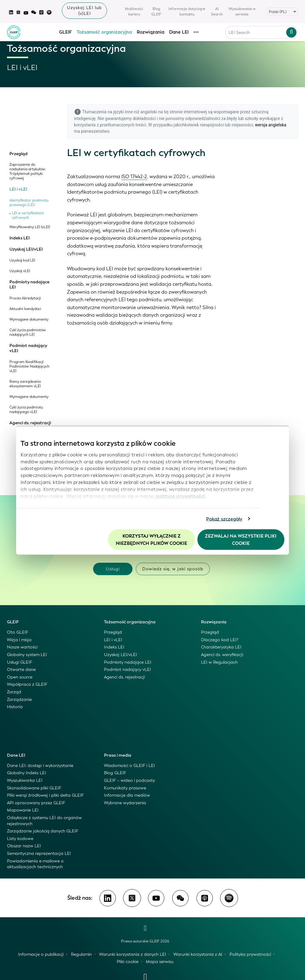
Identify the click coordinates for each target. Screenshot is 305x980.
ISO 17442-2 (134, 177)
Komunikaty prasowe (125, 788)
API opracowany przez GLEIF (36, 803)
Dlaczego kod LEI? (220, 640)
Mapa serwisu (160, 962)
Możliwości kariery (134, 12)
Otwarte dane (21, 670)
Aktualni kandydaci (25, 309)
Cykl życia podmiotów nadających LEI (28, 332)
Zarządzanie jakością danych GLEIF (43, 831)
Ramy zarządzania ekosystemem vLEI (25, 384)
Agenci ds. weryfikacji (222, 655)
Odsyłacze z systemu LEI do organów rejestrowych (44, 821)
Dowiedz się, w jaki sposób (173, 569)
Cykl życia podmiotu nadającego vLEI (26, 410)
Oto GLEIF (18, 632)
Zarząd (14, 692)
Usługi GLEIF (20, 662)
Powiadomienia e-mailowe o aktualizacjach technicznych (35, 864)
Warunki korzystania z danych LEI (133, 954)
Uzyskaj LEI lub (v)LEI (84, 11)
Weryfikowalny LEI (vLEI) (30, 227)
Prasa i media (118, 755)
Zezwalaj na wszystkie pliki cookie (241, 540)
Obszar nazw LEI (24, 846)
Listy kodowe (20, 839)
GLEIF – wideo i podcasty (129, 780)
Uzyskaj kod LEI (22, 260)
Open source (20, 677)
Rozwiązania (151, 32)
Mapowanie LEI (23, 810)
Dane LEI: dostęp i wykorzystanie (40, 766)
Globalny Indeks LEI (27, 773)
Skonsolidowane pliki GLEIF (34, 788)
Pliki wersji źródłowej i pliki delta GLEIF (45, 795)
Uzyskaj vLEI (20, 271)
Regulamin (81, 954)
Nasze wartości (22, 647)
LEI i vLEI (18, 189)
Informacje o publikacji (41, 954)
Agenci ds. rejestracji (30, 423)
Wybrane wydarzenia (125, 803)
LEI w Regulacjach (219, 662)
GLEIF (65, 32)
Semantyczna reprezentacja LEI (39, 853)
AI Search (217, 12)
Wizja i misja (19, 640)
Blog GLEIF (156, 12)
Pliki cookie (128, 962)
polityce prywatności (181, 496)
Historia (15, 707)
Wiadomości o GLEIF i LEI (129, 766)
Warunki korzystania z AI (198, 954)
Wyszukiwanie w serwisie (242, 12)
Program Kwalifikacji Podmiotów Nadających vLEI (29, 367)
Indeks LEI (20, 238)
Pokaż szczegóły (224, 519)
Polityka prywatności (250, 954)
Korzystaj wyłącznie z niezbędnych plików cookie (151, 540)
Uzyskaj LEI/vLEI (26, 249)
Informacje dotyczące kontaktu (187, 12)
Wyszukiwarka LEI (25, 780)
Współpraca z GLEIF (27, 684)
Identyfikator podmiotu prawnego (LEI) (29, 203)
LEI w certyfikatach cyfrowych (28, 215)
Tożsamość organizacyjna (104, 32)
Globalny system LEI (27, 655)
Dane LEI (179, 32)
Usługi (113, 569)
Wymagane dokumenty (29, 320)
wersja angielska (271, 125)
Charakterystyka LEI (221, 647)
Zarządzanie (19, 700)
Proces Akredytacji (25, 298)
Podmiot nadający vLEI (28, 348)
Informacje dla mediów (127, 795)
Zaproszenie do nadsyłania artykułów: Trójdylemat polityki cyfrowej (28, 172)
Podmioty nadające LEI (29, 285)
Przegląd (18, 154)
